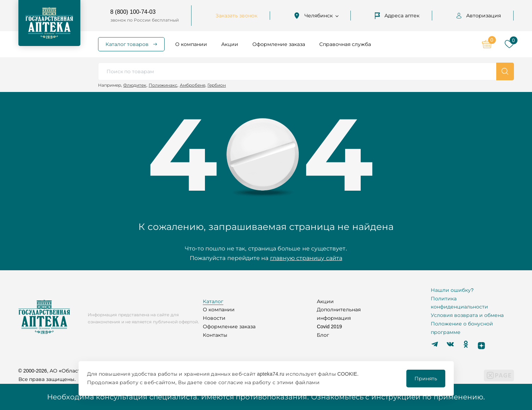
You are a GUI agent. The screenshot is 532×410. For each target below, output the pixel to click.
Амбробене (193, 85)
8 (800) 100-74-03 (133, 12)
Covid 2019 (329, 327)
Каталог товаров (127, 44)
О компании (191, 44)
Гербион (217, 85)
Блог (323, 335)
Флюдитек (135, 85)
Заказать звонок (236, 16)
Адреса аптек (397, 16)
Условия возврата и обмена (467, 315)
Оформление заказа (279, 44)
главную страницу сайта (306, 258)
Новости (214, 318)
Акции (230, 44)
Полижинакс (163, 85)
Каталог (213, 301)
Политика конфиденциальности (459, 303)
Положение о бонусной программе (462, 328)
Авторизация (479, 16)
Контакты (215, 335)
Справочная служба (345, 44)
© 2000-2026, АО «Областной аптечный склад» (77, 371)
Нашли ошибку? (452, 290)
